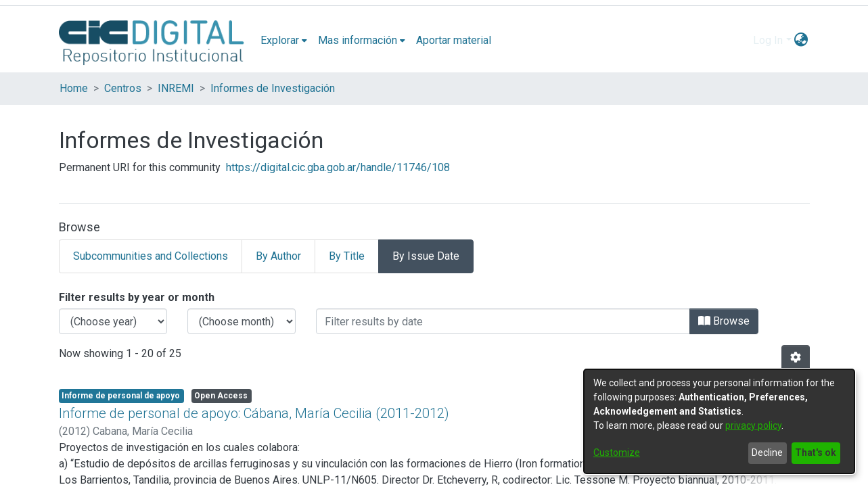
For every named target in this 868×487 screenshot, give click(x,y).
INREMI (176, 88)
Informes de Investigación (273, 88)
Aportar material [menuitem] (454, 40)
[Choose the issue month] (242, 321)
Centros (123, 88)
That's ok (816, 453)
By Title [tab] (347, 256)
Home (74, 88)
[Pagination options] (796, 358)
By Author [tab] (278, 256)
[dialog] (719, 421)
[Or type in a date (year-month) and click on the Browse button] (503, 321)
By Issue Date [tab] (426, 256)
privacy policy (753, 425)
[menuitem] (284, 41)
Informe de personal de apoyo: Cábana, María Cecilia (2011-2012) (254, 413)
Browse (724, 321)
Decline (767, 453)
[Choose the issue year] (113, 321)
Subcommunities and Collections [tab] (151, 256)
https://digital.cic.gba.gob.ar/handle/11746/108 (338, 167)
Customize (617, 453)
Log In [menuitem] (768, 40)
